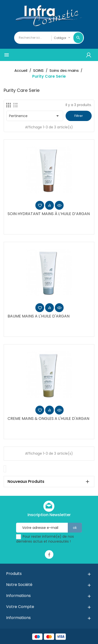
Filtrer (79, 116)
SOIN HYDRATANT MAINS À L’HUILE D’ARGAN (49, 214)
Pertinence (35, 116)
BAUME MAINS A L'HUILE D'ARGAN (39, 316)
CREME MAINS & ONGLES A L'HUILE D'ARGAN (48, 419)
